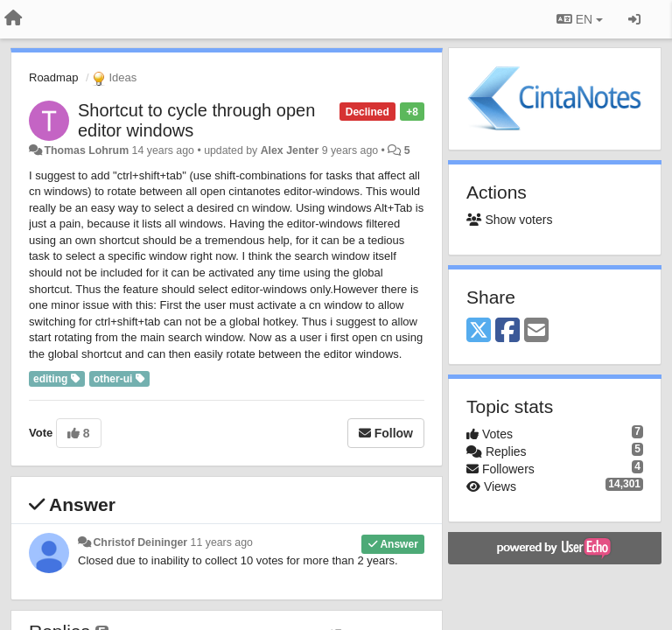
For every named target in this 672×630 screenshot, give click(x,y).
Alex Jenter (290, 150)
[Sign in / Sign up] (634, 19)
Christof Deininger (140, 542)
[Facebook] (507, 331)
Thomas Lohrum (86, 150)
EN (580, 19)
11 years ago (222, 542)
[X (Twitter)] (479, 331)
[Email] (536, 331)
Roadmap (53, 77)
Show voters (509, 220)
